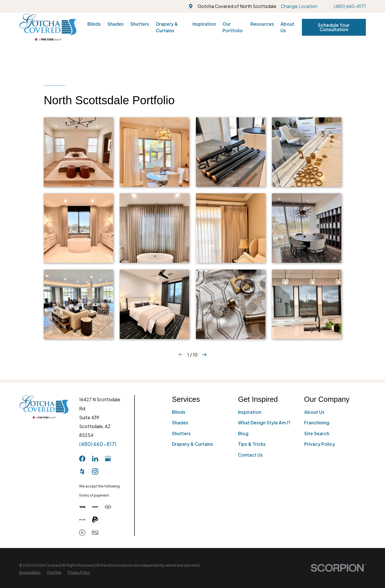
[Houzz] (82, 471)
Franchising (317, 423)
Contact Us (250, 455)
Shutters (181, 433)
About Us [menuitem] (287, 27)
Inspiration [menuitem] (204, 24)
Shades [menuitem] (116, 24)
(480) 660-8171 (350, 6)
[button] (78, 152)
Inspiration (250, 412)
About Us (314, 412)
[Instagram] (95, 471)
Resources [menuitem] (262, 24)
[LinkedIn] (95, 459)
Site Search (317, 433)
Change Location (299, 6)
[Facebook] (82, 459)
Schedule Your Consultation (334, 27)
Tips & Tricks (252, 444)
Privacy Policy (320, 444)
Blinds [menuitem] (94, 24)
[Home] (48, 27)
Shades (180, 423)
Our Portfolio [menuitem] (233, 27)
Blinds (179, 412)
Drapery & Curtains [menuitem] (167, 27)
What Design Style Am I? (264, 423)
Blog (243, 433)
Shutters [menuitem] (140, 24)
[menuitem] (30, 572)
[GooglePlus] (108, 459)
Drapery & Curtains (192, 444)
